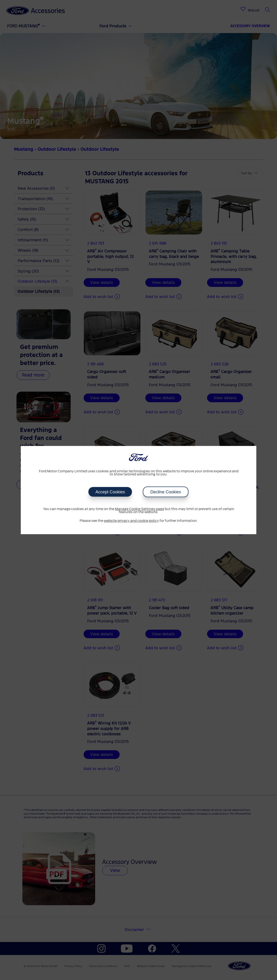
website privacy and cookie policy (131, 521)
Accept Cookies (110, 492)
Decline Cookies (166, 492)
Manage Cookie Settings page (140, 509)
